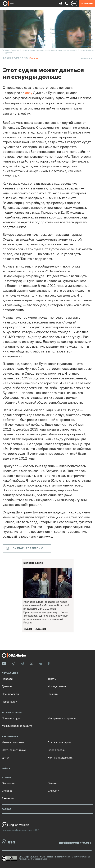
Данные (7, 686)
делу (29, 93)
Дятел (6, 758)
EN (74, 3)
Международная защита (17, 726)
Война (6, 768)
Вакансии (8, 798)
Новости (7, 679)
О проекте (8, 783)
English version (15, 825)
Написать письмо (13, 742)
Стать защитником (14, 750)
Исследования (57, 686)
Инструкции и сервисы (62, 718)
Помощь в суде (11, 718)
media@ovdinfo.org (75, 843)
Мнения (87, 58)
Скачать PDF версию (25, 548)
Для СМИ (54, 791)
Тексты (52, 679)
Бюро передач (56, 750)
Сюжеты (53, 694)
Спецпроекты (10, 694)
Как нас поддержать (60, 758)
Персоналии (9, 702)
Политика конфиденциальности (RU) (20, 830)
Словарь (7, 791)
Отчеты (52, 783)
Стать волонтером (59, 742)
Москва (33, 58)
